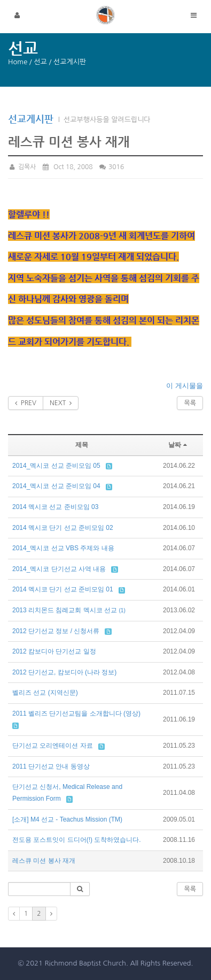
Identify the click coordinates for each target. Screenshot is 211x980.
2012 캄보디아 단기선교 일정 (54, 651)
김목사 (22, 167)
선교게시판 (31, 119)
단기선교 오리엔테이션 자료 (53, 746)
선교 (40, 62)
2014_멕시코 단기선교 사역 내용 (59, 569)
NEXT (61, 403)
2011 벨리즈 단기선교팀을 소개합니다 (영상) (76, 713)
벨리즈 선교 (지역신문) (45, 693)
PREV (26, 403)
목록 (190, 403)
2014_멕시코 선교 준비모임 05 (56, 466)
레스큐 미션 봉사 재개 (44, 861)
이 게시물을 (185, 386)
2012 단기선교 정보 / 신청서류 (56, 631)
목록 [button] (190, 889)
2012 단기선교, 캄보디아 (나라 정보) (64, 672)
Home (18, 62)
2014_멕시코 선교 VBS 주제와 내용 (63, 548)
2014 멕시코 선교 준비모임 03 (55, 507)
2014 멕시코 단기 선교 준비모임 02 (63, 528)
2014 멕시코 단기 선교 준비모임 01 (63, 589)
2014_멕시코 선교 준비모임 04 (56, 486)
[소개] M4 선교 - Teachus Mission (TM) (67, 819)
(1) (122, 610)
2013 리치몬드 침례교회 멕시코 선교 (65, 610)
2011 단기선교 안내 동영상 (51, 766)
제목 (82, 445)
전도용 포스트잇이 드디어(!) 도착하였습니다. (77, 840)
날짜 (179, 445)
